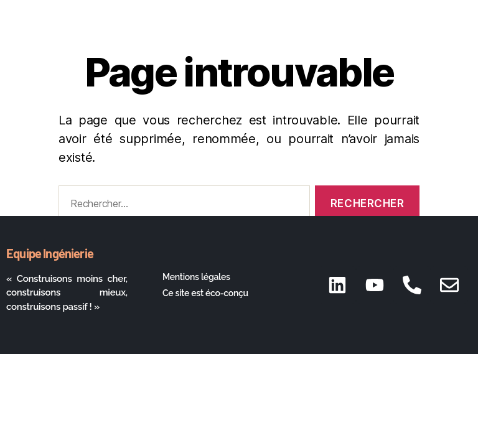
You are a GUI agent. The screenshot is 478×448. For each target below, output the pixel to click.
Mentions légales (196, 277)
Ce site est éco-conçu (205, 293)
